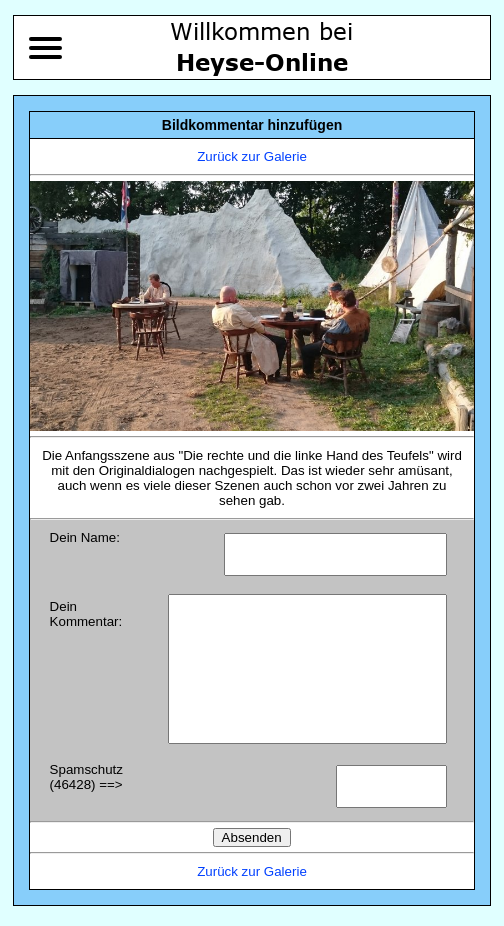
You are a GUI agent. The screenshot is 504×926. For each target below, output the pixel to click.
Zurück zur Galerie (252, 156)
